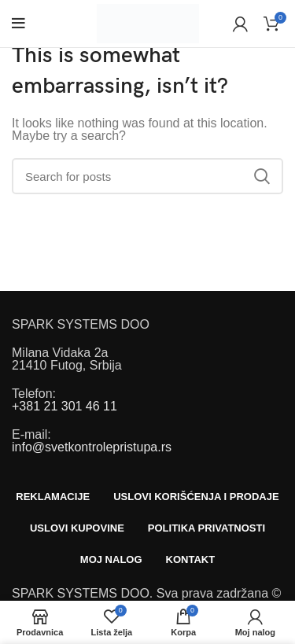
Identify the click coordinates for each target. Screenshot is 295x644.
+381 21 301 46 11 (65, 406)
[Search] (147, 176)
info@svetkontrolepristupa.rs (92, 447)
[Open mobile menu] (18, 24)
